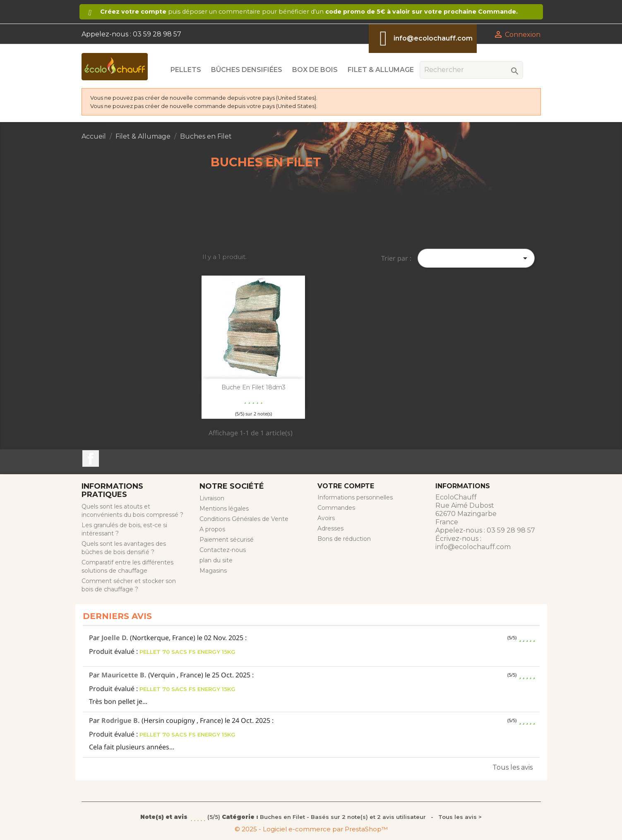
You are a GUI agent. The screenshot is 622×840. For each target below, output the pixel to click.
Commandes (336, 508)
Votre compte (346, 486)
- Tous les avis (311, 817)
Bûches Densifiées (247, 70)
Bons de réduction (344, 539)
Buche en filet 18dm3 (253, 387)
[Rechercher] (471, 70)
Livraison (212, 498)
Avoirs (326, 518)
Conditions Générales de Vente (244, 519)
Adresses (330, 528)
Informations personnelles (355, 497)
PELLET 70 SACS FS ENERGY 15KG (187, 652)
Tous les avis (513, 767)
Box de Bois (315, 70)
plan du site (216, 560)
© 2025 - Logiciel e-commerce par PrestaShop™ (311, 829)
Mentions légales (224, 509)
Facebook (91, 458)
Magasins (213, 571)
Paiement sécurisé (227, 540)
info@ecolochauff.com (433, 38)
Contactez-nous (223, 550)
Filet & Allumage (381, 70)
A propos (212, 529)
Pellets (186, 70)
